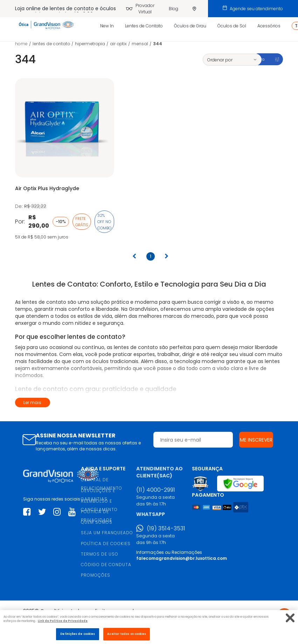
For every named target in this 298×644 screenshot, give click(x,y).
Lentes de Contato (144, 26)
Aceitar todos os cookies (127, 634)
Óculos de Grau (190, 26)
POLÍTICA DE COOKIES (106, 544)
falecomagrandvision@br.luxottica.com (182, 558)
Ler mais (32, 402)
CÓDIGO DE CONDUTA (106, 565)
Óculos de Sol (232, 26)
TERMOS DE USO (100, 554)
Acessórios (269, 26)
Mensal (140, 44)
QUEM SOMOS (97, 522)
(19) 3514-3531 (166, 529)
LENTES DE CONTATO (51, 44)
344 (158, 44)
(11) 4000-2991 (156, 490)
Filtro (260, 59)
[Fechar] (290, 618)
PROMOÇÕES (96, 575)
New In (107, 26)
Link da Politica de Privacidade (63, 621)
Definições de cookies (78, 634)
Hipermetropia (90, 44)
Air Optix (118, 44)
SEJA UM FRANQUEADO (107, 533)
